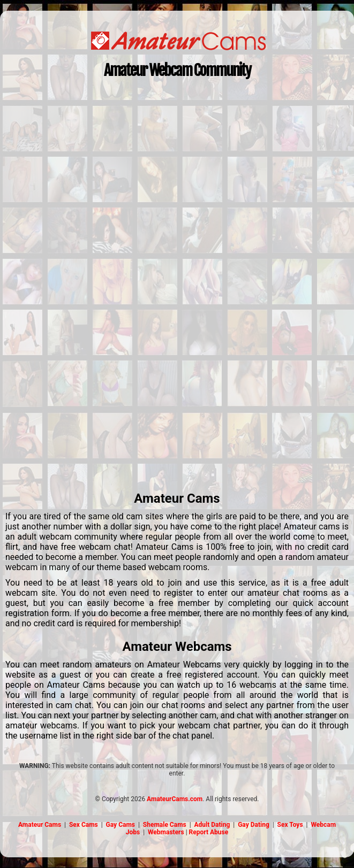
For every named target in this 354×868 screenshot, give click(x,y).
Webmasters (166, 832)
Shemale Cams (165, 825)
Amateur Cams (40, 825)
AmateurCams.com (175, 799)
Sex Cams (84, 825)
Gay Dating (254, 825)
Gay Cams (120, 825)
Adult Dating (212, 825)
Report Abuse (209, 832)
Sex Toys (290, 825)
